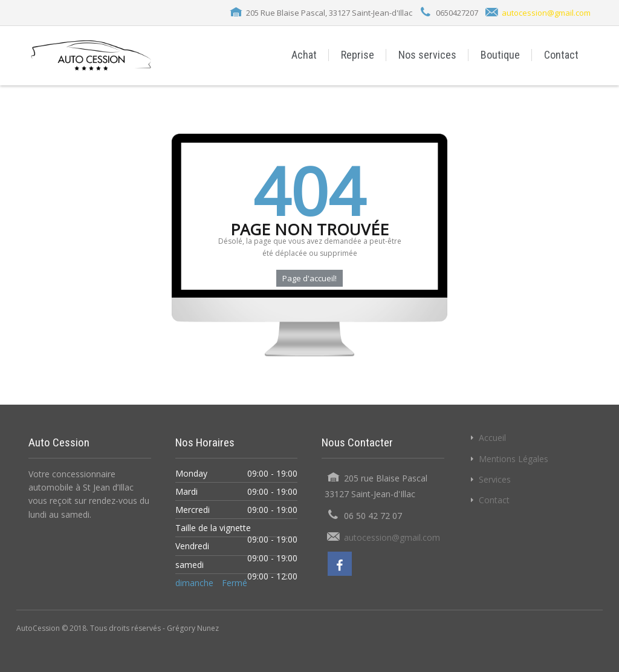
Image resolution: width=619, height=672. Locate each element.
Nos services (427, 55)
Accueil (492, 438)
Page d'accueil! (309, 278)
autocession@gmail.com (546, 13)
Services (495, 479)
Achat (304, 55)
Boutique (500, 55)
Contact (561, 55)
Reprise (358, 55)
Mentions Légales (514, 459)
